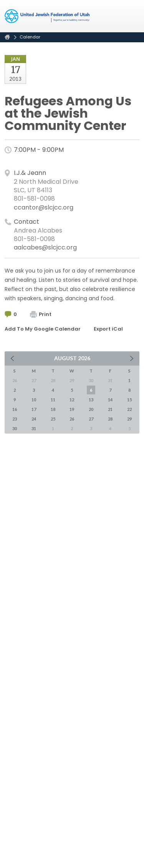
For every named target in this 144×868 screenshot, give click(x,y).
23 (15, 419)
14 (110, 400)
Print (41, 314)
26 (72, 419)
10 (34, 400)
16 (15, 409)
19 (72, 409)
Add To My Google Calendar (43, 329)
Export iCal (108, 329)
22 (129, 409)
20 (91, 409)
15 (129, 400)
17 (34, 409)
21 (110, 409)
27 (91, 419)
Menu (131, 16)
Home (7, 37)
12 (72, 400)
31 (34, 428)
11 (53, 400)
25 (53, 419)
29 (129, 419)
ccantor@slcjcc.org (44, 207)
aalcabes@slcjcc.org (45, 247)
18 (53, 409)
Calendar (30, 37)
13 (91, 400)
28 (110, 419)
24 (34, 419)
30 (15, 428)
